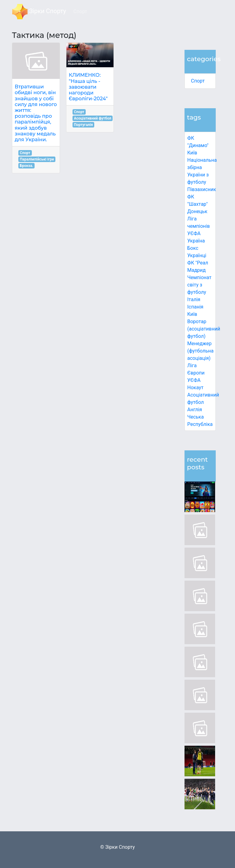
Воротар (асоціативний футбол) (204, 329)
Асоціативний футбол (92, 118)
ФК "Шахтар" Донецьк (198, 204)
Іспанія (195, 307)
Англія (195, 410)
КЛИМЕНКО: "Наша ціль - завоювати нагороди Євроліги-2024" (88, 87)
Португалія (83, 125)
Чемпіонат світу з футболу (199, 285)
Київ (192, 314)
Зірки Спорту (39, 12)
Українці (197, 255)
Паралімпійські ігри (37, 159)
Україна (196, 241)
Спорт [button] (80, 11)
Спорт (198, 81)
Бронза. (27, 166)
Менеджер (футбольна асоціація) (200, 351)
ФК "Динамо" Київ (198, 145)
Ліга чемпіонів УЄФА (199, 226)
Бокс (193, 248)
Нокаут (195, 388)
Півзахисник (202, 189)
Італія (194, 299)
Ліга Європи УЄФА (196, 373)
